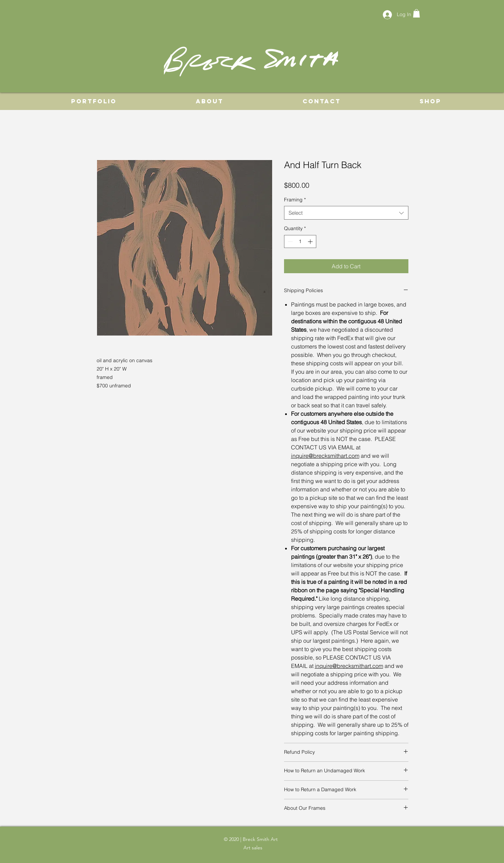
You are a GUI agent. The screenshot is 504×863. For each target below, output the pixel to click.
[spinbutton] (300, 241)
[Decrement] (289, 241)
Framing (295, 200)
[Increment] (311, 241)
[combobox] (346, 213)
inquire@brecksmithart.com (325, 456)
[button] (416, 13)
